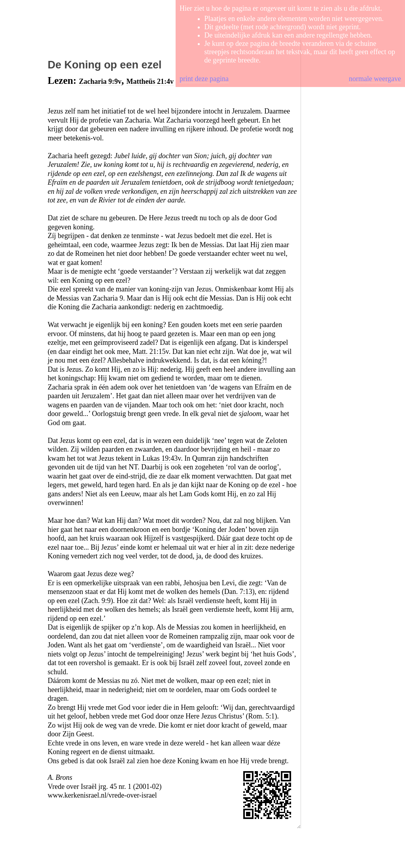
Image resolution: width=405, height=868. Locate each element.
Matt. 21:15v (151, 352)
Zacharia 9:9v (100, 81)
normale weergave (375, 79)
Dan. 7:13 (238, 592)
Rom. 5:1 (261, 716)
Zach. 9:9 (97, 601)
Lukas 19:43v (162, 458)
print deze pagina (204, 79)
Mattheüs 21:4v (150, 81)
